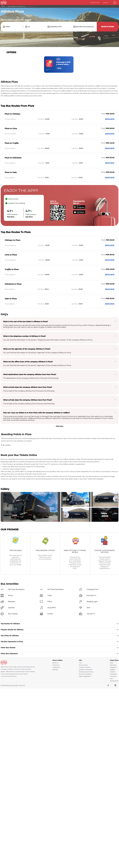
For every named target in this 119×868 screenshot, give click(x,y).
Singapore (113, 667)
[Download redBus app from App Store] (79, 213)
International (114, 681)
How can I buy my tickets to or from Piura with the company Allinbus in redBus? (36, 413)
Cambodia (113, 674)
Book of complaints (85, 674)
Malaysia (113, 670)
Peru (111, 679)
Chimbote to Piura (13, 284)
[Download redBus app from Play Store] (79, 208)
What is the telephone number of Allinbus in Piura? (24, 336)
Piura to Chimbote (13, 158)
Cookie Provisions (85, 667)
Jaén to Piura (11, 299)
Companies (56, 667)
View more (59, 426)
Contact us (56, 665)
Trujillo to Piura (12, 269)
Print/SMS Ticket (95, 3)
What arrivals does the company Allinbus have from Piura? (28, 387)
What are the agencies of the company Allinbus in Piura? (27, 349)
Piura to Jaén (11, 172)
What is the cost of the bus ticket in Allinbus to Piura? (26, 322)
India (111, 663)
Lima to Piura (11, 255)
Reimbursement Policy (86, 672)
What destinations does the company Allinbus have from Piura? (30, 374)
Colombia (113, 676)
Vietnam (113, 672)
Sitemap (55, 670)
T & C (81, 663)
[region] (60, 65)
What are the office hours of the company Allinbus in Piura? (28, 362)
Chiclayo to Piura (12, 240)
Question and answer (86, 670)
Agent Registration (85, 676)
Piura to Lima (11, 129)
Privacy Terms (83, 665)
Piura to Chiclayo (12, 114)
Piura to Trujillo (12, 143)
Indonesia (113, 665)
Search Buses (108, 27)
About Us (55, 663)
